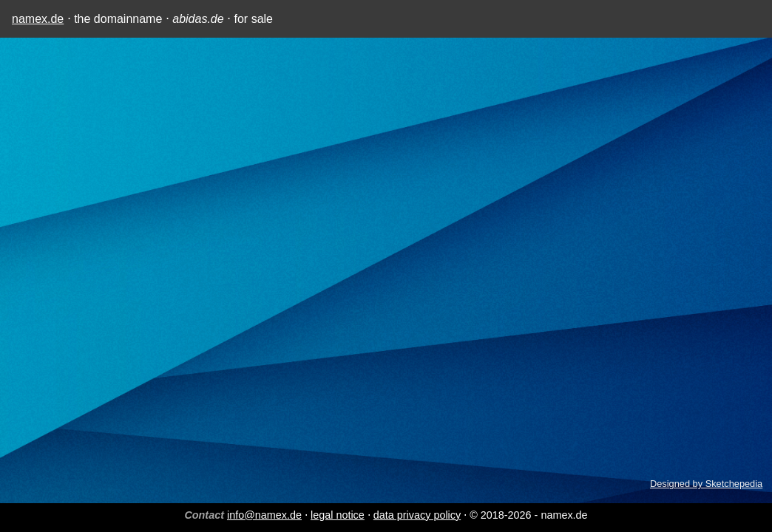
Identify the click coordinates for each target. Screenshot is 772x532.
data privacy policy (417, 515)
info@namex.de (264, 515)
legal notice (338, 515)
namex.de (38, 19)
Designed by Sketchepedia (706, 484)
